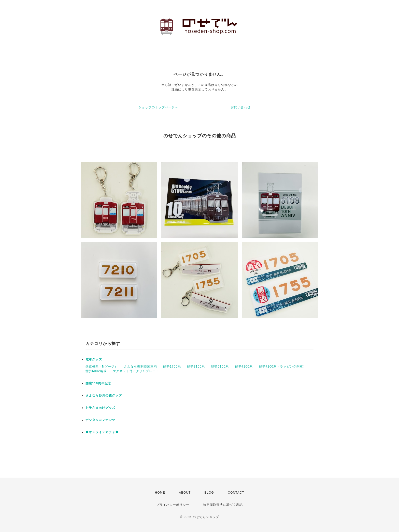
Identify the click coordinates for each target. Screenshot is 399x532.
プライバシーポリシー (173, 505)
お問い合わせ (241, 107)
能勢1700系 (172, 367)
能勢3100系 (196, 367)
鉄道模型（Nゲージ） (102, 367)
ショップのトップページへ (158, 107)
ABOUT (185, 493)
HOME (160, 493)
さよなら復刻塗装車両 (140, 367)
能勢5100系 (220, 367)
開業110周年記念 (98, 383)
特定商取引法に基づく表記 (223, 505)
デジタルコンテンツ (100, 420)
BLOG (209, 493)
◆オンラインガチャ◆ (102, 432)
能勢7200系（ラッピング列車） (283, 367)
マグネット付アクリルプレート (136, 371)
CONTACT (236, 493)
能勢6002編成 (96, 371)
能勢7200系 (244, 367)
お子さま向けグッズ (100, 408)
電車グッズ (94, 359)
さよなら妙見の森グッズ (104, 396)
